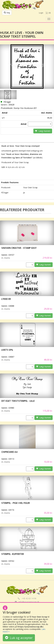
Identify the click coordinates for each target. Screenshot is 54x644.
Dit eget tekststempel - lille (18, 401)
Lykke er (6, 299)
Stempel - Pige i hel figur (16, 503)
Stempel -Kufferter (13, 554)
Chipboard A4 (9, 452)
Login (41, 13)
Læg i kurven (43, 131)
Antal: (24, 124)
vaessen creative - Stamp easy (19, 248)
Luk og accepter (19, 638)
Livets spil (7, 350)
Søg (7, 13)
